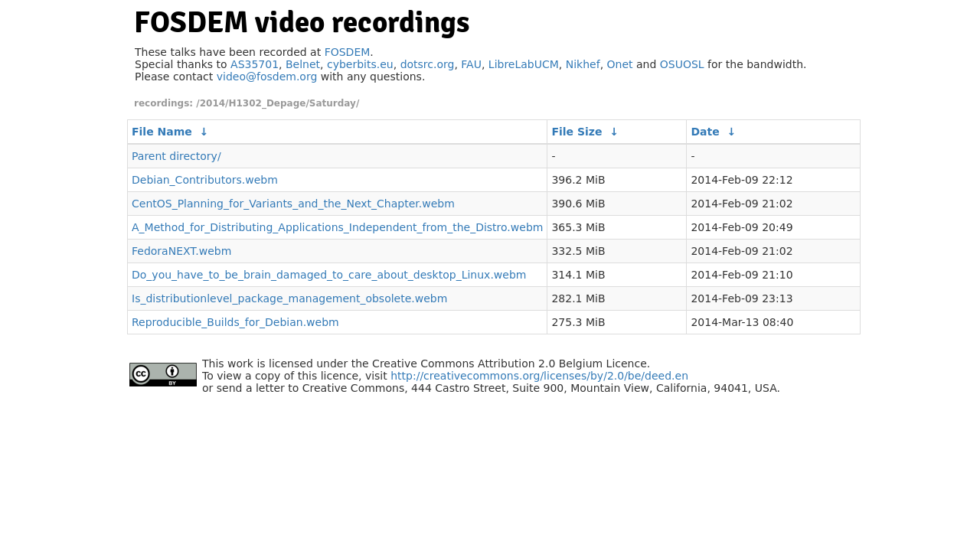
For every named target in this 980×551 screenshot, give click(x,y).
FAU (471, 64)
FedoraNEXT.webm (181, 251)
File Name (162, 132)
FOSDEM (348, 52)
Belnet (303, 64)
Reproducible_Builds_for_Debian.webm (235, 322)
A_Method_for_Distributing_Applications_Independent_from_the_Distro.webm (337, 227)
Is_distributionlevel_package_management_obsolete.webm (289, 298)
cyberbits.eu (360, 64)
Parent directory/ (176, 156)
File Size (577, 132)
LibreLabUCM (524, 64)
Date (705, 132)
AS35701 (255, 64)
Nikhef (583, 64)
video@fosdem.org (267, 77)
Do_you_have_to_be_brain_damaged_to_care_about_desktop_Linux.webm (329, 275)
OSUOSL (682, 64)
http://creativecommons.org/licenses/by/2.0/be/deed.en (539, 376)
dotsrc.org (428, 64)
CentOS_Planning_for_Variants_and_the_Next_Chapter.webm (293, 204)
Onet (620, 64)
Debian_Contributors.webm (205, 180)
